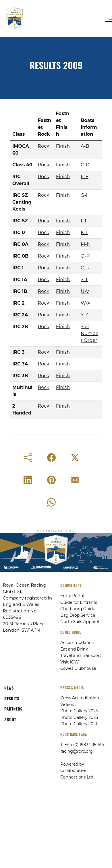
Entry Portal (72, 596)
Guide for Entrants (79, 602)
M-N (86, 244)
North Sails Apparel (80, 622)
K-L (84, 232)
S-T (84, 280)
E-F (85, 177)
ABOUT (10, 719)
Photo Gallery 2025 (79, 711)
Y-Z (84, 315)
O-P (85, 256)
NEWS (9, 688)
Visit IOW (69, 662)
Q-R (85, 268)
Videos (67, 704)
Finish (63, 146)
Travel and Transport (81, 655)
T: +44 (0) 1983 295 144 (82, 745)
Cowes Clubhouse (78, 668)
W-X (86, 303)
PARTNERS (13, 709)
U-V (85, 291)
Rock (44, 146)
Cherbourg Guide (78, 609)
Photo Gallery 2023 (79, 717)
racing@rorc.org (77, 751)
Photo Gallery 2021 (79, 724)
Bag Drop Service (78, 615)
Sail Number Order (89, 333)
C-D (85, 165)
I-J (83, 221)
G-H (85, 195)
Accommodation (77, 643)
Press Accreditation (80, 698)
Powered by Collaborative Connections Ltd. (77, 771)
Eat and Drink (74, 649)
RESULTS (12, 698)
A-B (85, 146)
